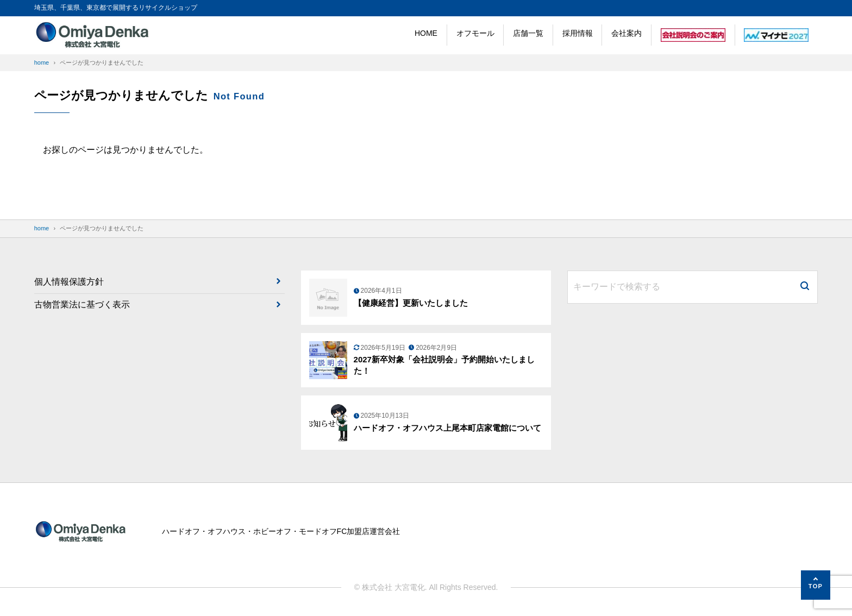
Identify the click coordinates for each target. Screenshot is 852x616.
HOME (426, 33)
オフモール (475, 33)
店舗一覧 (528, 33)
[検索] (805, 287)
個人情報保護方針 (69, 282)
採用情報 (578, 33)
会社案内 (627, 33)
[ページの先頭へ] (816, 585)
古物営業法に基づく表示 (82, 304)
